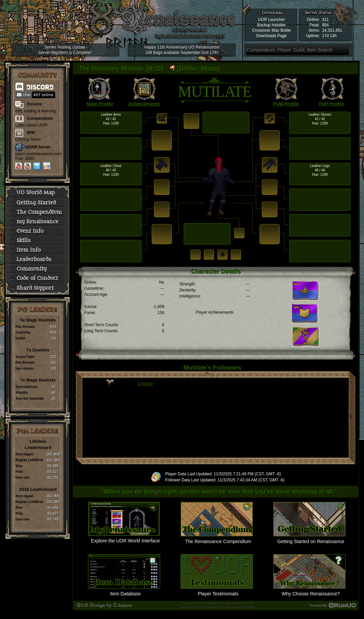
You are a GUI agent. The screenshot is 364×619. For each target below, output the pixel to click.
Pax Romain (25, 327)
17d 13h (329, 36)
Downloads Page (271, 36)
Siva (19, 466)
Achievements (144, 104)
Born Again (25, 454)
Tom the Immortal (29, 399)
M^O (154, 68)
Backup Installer (271, 25)
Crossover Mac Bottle (271, 30)
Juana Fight (25, 357)
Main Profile (100, 104)
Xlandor (22, 392)
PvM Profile (286, 104)
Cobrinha (23, 332)
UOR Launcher (271, 20)
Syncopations (27, 387)
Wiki (31, 133)
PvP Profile (332, 104)
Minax (209, 68)
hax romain (24, 369)
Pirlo (19, 472)
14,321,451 (332, 30)
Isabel (20, 338)
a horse (145, 384)
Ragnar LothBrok (29, 460)
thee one (22, 477)
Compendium (40, 118)
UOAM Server (38, 147)
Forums (34, 104)
